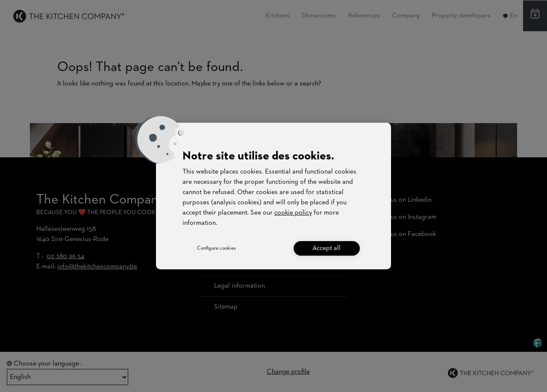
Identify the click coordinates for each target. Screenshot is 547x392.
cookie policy (293, 213)
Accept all (326, 248)
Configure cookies (216, 248)
